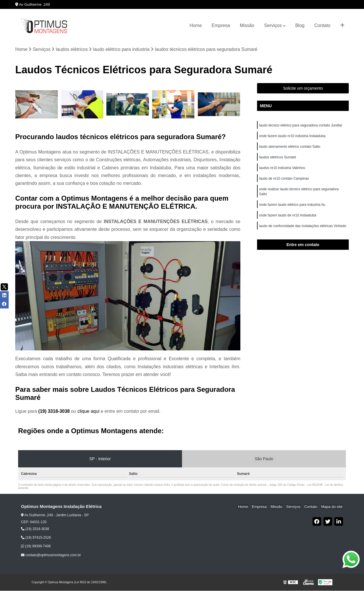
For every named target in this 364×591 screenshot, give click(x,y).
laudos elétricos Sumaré (278, 158)
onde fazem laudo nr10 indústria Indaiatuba (293, 137)
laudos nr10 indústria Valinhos (282, 169)
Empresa (221, 25)
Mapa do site (332, 507)
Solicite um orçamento (303, 89)
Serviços (273, 25)
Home (196, 25)
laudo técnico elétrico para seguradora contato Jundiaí (301, 126)
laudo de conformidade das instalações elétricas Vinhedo (303, 229)
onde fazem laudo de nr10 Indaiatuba (288, 218)
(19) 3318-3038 (55, 411)
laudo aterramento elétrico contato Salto (290, 147)
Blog (300, 25)
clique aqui (88, 411)
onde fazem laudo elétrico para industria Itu (293, 207)
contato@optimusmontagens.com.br (51, 555)
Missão (247, 25)
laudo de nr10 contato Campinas (284, 180)
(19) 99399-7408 (36, 546)
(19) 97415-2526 (36, 538)
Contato (322, 25)
